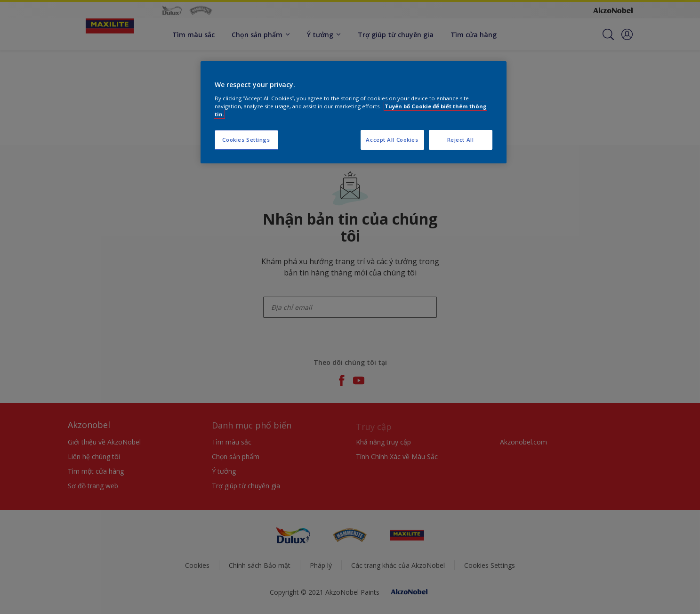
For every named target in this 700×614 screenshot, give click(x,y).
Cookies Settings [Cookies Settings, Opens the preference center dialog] (246, 140)
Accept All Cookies (392, 140)
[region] (354, 112)
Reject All (461, 140)
